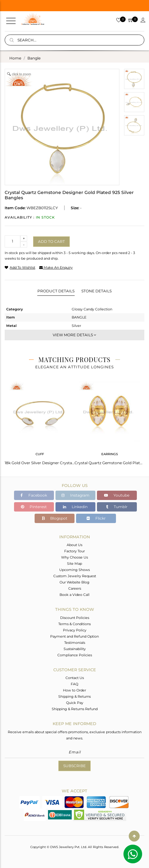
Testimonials (75, 643)
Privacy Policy (75, 630)
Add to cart (51, 241)
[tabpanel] (40, 421)
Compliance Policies (75, 655)
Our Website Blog (74, 582)
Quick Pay (75, 703)
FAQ (74, 684)
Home (15, 58)
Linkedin (75, 507)
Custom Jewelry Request (75, 576)
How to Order (74, 690)
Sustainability (75, 649)
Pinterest (34, 507)
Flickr (96, 518)
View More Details (74, 335)
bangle (34, 58)
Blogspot (55, 518)
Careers (75, 588)
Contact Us (75, 678)
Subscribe (74, 766)
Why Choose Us (74, 557)
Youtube (117, 495)
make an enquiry (56, 267)
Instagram (75, 495)
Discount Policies (75, 618)
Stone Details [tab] (96, 291)
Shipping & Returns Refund (75, 709)
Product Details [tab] (56, 291)
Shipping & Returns (74, 696)
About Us (74, 545)
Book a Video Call (74, 595)
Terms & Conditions (74, 624)
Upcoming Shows (74, 570)
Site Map (74, 564)
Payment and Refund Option (74, 636)
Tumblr (117, 507)
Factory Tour (74, 551)
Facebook (34, 495)
